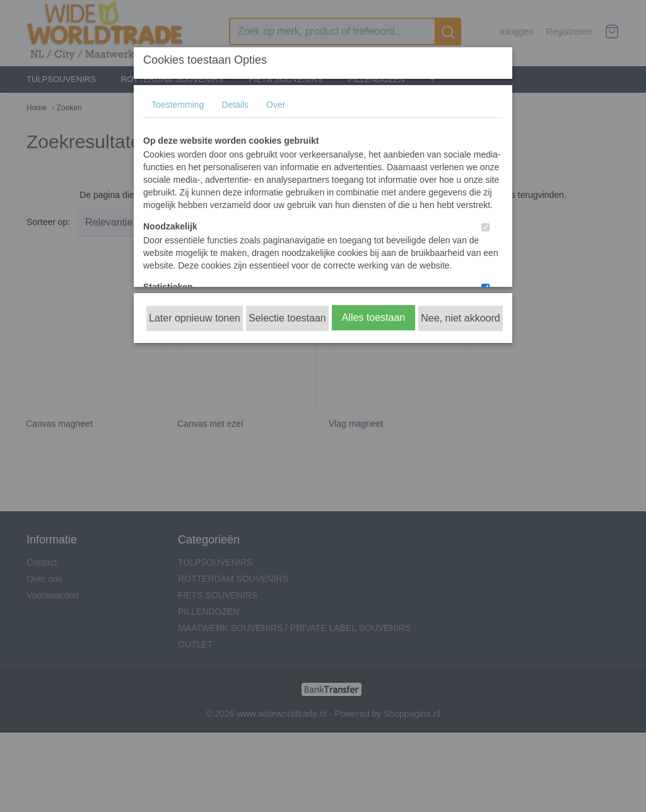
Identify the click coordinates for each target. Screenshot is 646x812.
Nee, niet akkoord (460, 318)
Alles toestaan (374, 317)
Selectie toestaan (287, 318)
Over (276, 105)
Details (235, 105)
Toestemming (178, 105)
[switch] (485, 227)
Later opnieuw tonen (195, 318)
